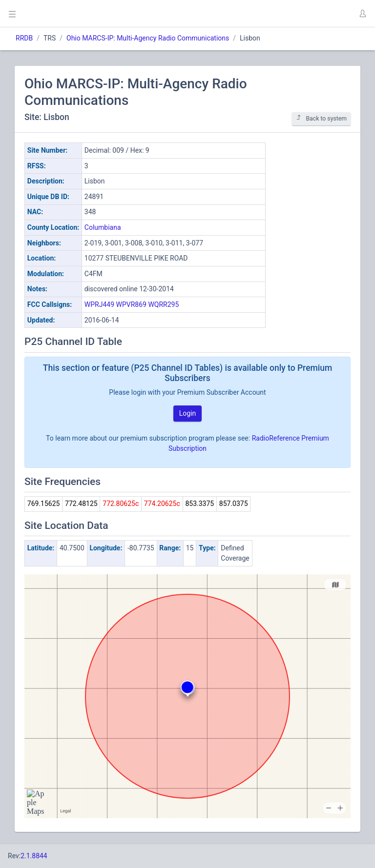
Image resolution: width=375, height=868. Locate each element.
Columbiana (103, 227)
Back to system (321, 118)
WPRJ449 (99, 304)
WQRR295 (163, 304)
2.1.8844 (34, 856)
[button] (362, 14)
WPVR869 (131, 304)
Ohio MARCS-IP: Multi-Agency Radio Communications (148, 38)
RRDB (24, 38)
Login (188, 413)
